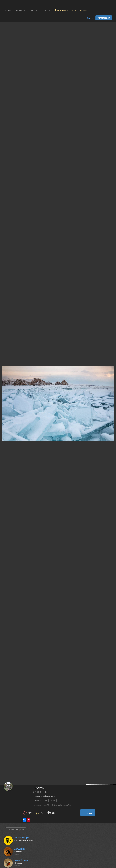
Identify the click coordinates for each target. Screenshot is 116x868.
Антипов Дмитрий (22, 838)
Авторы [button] (21, 10)
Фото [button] (8, 10)
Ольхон (53, 801)
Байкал (38, 801)
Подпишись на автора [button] (88, 813)
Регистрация (104, 18)
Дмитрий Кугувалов (23, 860)
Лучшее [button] (35, 10)
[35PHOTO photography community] (16, 4)
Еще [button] (47, 10)
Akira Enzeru (20, 849)
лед (45, 801)
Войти (90, 18)
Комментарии (16, 830)
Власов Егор (40, 792)
